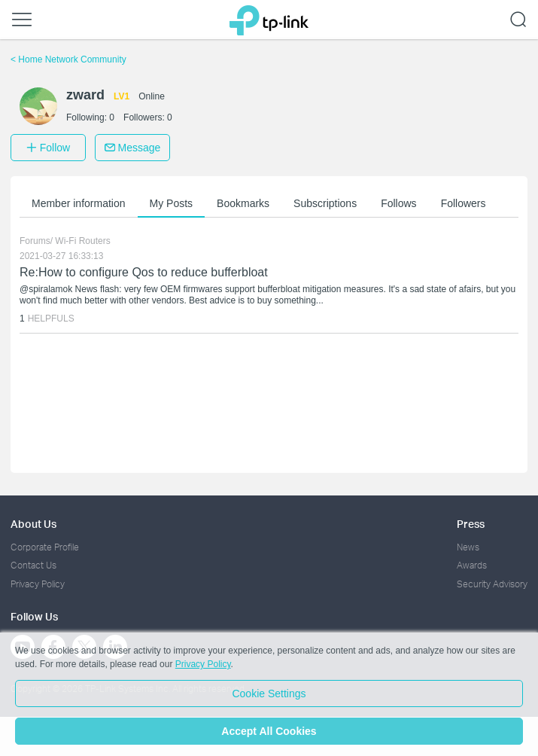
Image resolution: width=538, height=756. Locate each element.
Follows (398, 203)
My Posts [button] (172, 203)
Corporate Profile (45, 547)
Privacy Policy (38, 584)
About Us (33, 524)
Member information (79, 203)
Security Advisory (492, 584)
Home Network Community (68, 59)
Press (471, 524)
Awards (472, 565)
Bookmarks (243, 203)
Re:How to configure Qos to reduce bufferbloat (144, 272)
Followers (464, 203)
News (468, 547)
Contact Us (33, 565)
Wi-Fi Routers (82, 241)
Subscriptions (325, 203)
